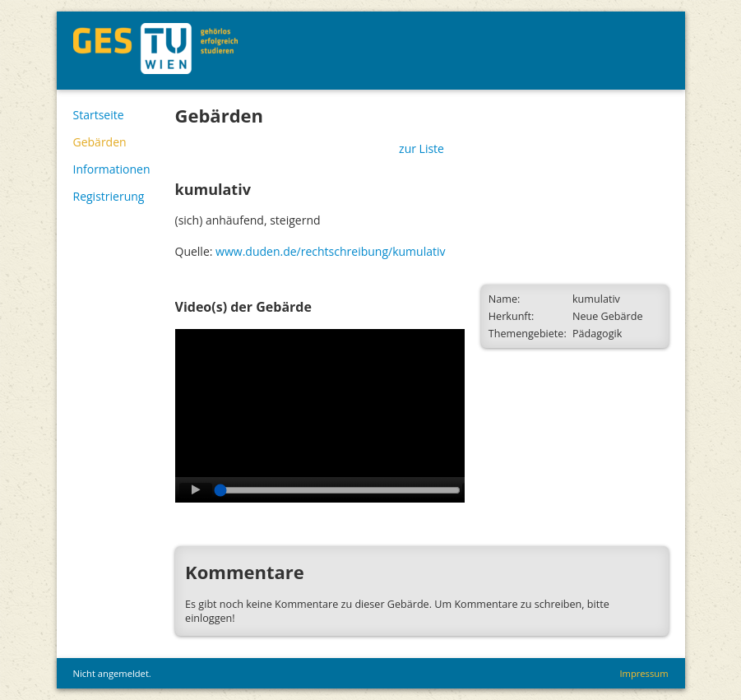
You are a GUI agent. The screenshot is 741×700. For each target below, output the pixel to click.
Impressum (644, 673)
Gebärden (100, 142)
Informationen (112, 169)
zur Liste (421, 148)
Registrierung (109, 196)
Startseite (99, 115)
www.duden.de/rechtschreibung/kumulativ (330, 251)
